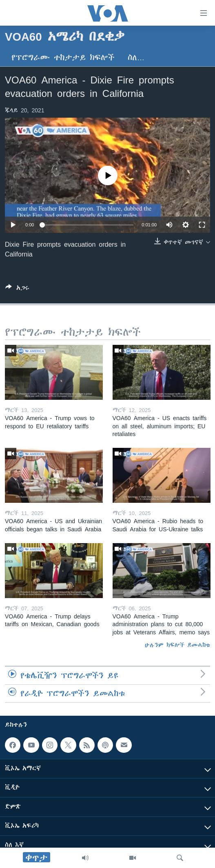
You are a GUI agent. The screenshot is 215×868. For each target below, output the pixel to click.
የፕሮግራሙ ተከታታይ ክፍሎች (63, 58)
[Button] (17, 289)
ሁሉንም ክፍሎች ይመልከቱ (177, 645)
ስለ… (136, 58)
